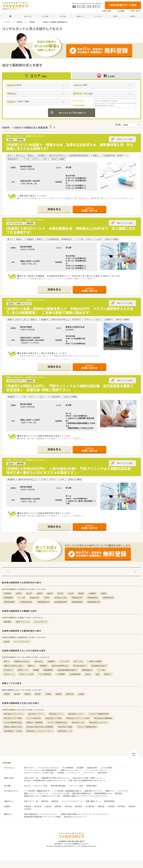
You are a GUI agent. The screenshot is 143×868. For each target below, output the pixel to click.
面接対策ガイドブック (93, 791)
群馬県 (27, 694)
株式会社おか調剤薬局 (103, 718)
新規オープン (23, 670)
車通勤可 (43, 666)
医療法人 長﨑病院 (35, 722)
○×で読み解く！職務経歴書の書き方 (67, 791)
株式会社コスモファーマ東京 (78, 718)
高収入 (88, 674)
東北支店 (38, 806)
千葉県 (48, 694)
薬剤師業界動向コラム (103, 793)
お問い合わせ (136, 11)
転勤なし (31, 666)
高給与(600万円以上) (60, 666)
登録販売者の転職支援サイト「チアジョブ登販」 (42, 817)
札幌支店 (27, 806)
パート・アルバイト (22, 642)
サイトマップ (89, 773)
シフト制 (101, 670)
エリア (37, 76)
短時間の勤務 (91, 786)
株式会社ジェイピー (76, 714)
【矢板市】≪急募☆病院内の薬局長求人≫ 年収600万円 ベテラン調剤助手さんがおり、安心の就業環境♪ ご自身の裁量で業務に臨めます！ (70, 311)
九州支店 (27, 809)
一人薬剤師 (60, 674)
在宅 (98, 674)
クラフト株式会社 (34, 718)
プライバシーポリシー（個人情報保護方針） (41, 770)
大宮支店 (48, 806)
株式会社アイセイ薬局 (13, 718)
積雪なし (108, 674)
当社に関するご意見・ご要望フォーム (87, 778)
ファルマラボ (123, 791)
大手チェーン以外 (26, 674)
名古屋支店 (90, 806)
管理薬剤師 (48, 670)
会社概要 (121, 11)
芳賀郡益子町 (77, 598)
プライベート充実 (76, 786)
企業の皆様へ (107, 11)
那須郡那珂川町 (94, 602)
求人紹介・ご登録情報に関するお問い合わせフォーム (45, 780)
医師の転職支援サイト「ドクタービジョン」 (41, 814)
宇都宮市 (8, 593)
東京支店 (68, 806)
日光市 (60, 593)
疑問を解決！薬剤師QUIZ (82, 793)
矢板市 (32, 22)
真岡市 (81, 593)
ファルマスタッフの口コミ (49, 768)
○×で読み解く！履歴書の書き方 (37, 791)
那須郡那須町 (77, 602)
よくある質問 (106, 768)
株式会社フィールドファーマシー (40, 731)
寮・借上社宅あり (80, 666)
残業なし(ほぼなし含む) (13, 666)
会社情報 (80, 768)
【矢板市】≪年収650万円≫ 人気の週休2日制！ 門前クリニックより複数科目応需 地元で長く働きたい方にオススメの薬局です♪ (70, 470)
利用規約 (61, 773)
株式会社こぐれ (78, 722)
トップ (7, 22)
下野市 (47, 598)
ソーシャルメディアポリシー (96, 770)
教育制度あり (87, 670)
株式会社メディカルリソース (75, 817)
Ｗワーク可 (78, 661)
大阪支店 (111, 806)
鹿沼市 (50, 593)
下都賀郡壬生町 (26, 602)
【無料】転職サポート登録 (123, 5)
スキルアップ (43, 793)
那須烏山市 (34, 598)
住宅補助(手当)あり (99, 666)
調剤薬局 (8, 622)
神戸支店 (121, 806)
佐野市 (40, 593)
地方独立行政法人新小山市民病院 (40, 727)
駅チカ (7, 661)
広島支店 (132, 806)
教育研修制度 (109, 801)
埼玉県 (38, 694)
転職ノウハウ (29, 793)
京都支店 (101, 806)
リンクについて (74, 773)
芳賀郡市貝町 (108, 598)
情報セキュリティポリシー (71, 770)
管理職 (36, 670)
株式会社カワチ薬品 (54, 718)
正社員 (7, 642)
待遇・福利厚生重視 (58, 786)
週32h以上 (39, 661)
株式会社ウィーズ (65, 731)
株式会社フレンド (56, 714)
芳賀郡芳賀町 (9, 602)
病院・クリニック (23, 622)
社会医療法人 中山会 (13, 731)
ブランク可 (64, 661)
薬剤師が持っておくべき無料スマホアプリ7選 (42, 796)
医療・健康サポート (93, 801)
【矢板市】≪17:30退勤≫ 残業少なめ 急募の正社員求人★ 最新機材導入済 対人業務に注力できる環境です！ (70, 147)
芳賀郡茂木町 (93, 598)
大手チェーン (9, 674)
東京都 (59, 694)
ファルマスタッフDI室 (60, 793)
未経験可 (51, 661)
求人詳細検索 (68, 768)
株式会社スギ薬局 (65, 727)
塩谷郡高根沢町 (61, 602)
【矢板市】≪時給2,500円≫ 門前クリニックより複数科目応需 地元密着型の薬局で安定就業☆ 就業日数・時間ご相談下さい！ (70, 388)
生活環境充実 (75, 674)
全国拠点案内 (92, 768)
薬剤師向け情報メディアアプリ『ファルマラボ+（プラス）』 (85, 796)
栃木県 (20, 22)
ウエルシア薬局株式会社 (99, 714)
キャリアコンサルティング (72, 801)
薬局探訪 (119, 793)
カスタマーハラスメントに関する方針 (39, 773)
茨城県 (7, 694)
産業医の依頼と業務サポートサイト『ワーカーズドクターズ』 (84, 814)
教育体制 (45, 801)
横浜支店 (79, 806)
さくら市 (21, 598)
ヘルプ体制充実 (45, 674)
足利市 (19, 593)
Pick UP (27, 786)
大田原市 (92, 593)
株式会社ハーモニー (36, 714)
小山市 (71, 593)
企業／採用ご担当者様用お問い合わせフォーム (87, 780)
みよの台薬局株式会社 (13, 722)
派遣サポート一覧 (31, 801)
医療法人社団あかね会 (13, 727)
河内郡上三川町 (60, 598)
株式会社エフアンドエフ (14, 714)
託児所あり (8, 670)
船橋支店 (58, 806)
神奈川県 (70, 694)
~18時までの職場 (94, 661)
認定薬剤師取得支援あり (67, 670)
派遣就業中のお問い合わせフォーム (55, 778)
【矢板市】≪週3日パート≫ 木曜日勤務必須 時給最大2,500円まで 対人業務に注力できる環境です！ (71, 230)
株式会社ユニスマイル (98, 722)
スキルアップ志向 (40, 786)
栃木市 (29, 593)
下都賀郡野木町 (43, 602)
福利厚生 (55, 801)
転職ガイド (110, 791)
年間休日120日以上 (22, 661)
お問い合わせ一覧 (31, 778)
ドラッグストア (41, 622)
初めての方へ (29, 768)
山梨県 (81, 694)
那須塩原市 (8, 598)
